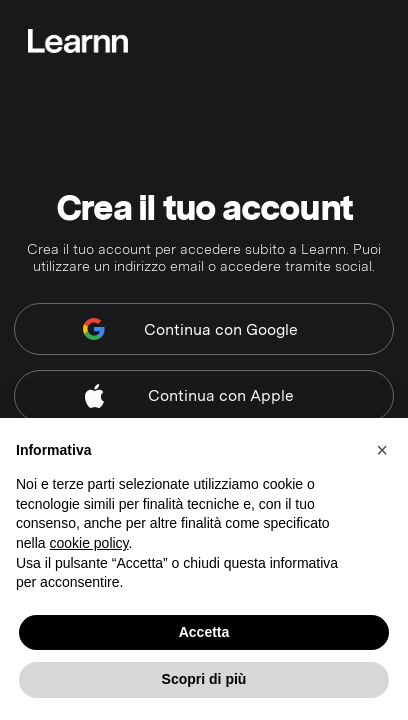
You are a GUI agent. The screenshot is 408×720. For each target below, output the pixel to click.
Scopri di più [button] (204, 679)
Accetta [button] (204, 632)
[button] (382, 450)
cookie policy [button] (88, 543)
